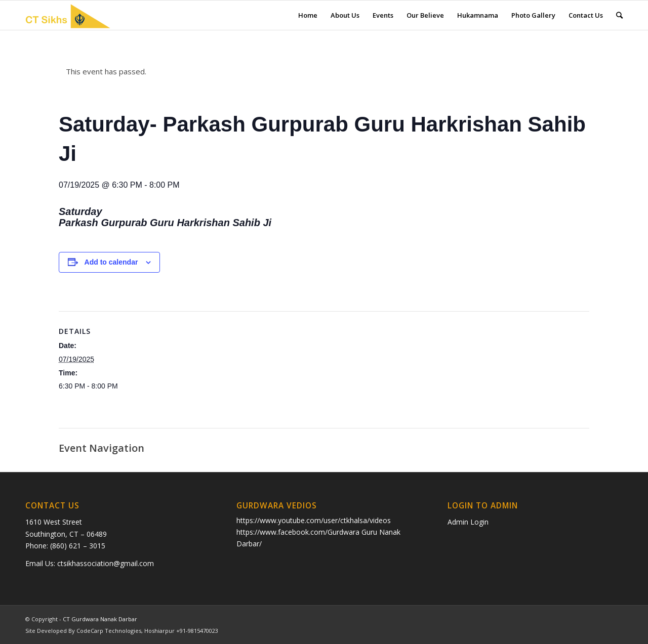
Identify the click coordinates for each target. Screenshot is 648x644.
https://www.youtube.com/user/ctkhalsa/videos (314, 520)
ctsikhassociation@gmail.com (106, 563)
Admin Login (468, 522)
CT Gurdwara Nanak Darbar (100, 619)
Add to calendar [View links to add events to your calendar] (111, 262)
